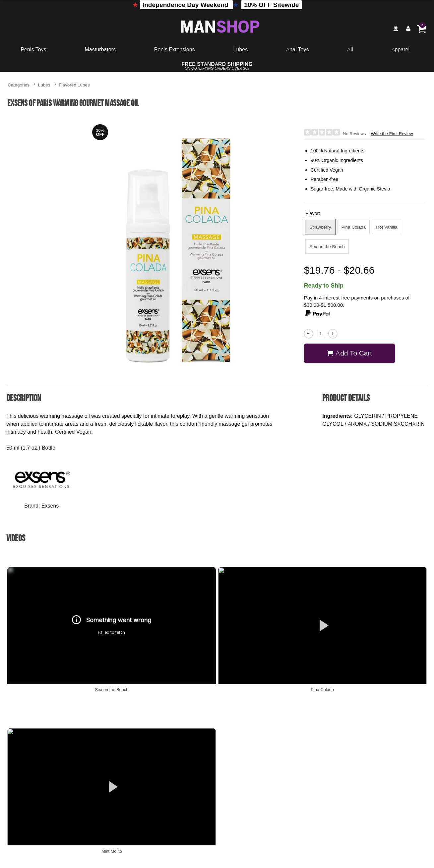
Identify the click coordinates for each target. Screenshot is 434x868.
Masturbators (100, 49)
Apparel (401, 49)
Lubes (241, 49)
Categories (19, 85)
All (350, 49)
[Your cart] (421, 28)
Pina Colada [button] (354, 227)
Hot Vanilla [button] (387, 227)
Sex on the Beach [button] (327, 246)
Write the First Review (392, 134)
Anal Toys (297, 49)
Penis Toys (34, 49)
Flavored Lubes (74, 85)
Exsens (50, 506)
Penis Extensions (175, 49)
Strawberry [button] (320, 227)
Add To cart (349, 353)
